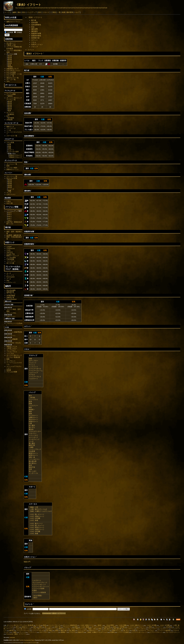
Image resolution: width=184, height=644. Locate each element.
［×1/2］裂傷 (33, 520)
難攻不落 (32, 467)
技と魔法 (32, 425)
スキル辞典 (10, 143)
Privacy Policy (26, 643)
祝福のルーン (33, 421)
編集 (14, 12)
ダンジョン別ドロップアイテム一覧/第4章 (20, 625)
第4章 (10, 61)
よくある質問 (11, 258)
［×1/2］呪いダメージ (36, 514)
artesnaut (12, 638)
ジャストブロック (35, 449)
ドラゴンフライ (12, 352)
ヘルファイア (33, 373)
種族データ (10, 127)
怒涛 (30, 402)
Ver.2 (10, 218)
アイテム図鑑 (11, 94)
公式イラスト (11, 194)
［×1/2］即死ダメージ (36, 527)
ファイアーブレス (35, 377)
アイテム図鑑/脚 (12, 339)
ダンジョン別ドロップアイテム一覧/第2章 (14, 356)
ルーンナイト (11, 336)
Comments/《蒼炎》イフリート (54, 613)
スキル (34, 42)
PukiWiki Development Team (27, 640)
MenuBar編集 (11, 290)
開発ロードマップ (13, 256)
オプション (10, 112)
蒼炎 (30, 465)
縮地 (30, 413)
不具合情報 (10, 259)
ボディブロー (33, 361)
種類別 (10, 96)
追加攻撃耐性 (36, 25)
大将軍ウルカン (12, 348)
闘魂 (30, 404)
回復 (10, 146)
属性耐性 (34, 31)
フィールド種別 (12, 168)
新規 (54, 12)
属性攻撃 (34, 29)
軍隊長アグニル (12, 346)
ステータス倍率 (13, 152)
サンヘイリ (10, 275)
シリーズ (11, 189)
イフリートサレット (39, 584)
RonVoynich (11, 277)
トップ (7, 12)
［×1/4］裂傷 (33, 533)
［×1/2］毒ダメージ (36, 523)
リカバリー (33, 433)
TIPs (8, 81)
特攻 (33, 27)
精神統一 (32, 409)
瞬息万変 (32, 445)
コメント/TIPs (11, 313)
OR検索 (18, 32)
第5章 (10, 63)
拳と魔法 (32, 443)
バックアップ (32, 12)
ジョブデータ (11, 128)
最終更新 (70, 12)
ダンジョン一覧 (12, 164)
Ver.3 (10, 216)
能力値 (34, 20)
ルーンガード (33, 437)
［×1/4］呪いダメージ (36, 525)
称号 (8, 116)
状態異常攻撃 (36, 33)
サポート (11, 150)
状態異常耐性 (36, 36)
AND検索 (9, 32)
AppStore (10, 252)
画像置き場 (10, 297)
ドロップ (34, 47)
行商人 (9, 201)
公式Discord (11, 248)
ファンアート (11, 261)
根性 (30, 408)
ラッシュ (32, 365)
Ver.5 (10, 213)
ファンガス (10, 354)
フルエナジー (33, 406)
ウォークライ (33, 400)
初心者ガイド (11, 43)
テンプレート (11, 294)
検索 (64, 12)
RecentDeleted (11, 299)
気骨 (30, 469)
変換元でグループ (16, 155)
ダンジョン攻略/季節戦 (14, 332)
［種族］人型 (33, 507)
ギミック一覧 (11, 80)
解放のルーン (33, 453)
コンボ (31, 441)
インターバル (33, 473)
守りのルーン (33, 415)
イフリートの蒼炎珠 (39, 592)
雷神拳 (9, 370)
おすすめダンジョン (13, 70)
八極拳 (31, 447)
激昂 (30, 411)
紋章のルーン (33, 455)
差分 (24, 12)
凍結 (19, 12)
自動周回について (13, 69)
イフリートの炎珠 (38, 588)
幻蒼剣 (34, 590)
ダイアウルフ (11, 350)
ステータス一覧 (12, 136)
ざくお (9, 279)
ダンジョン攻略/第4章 (70, 625)
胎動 (8, 359)
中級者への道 (11, 45)
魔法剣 (31, 429)
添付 (40, 12)
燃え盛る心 (33, 463)
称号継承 (11, 118)
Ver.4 (10, 215)
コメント (31, 50)
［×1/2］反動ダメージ (36, 516)
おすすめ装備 (11, 72)
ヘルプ (77, 12)
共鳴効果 (10, 120)
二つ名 (9, 130)
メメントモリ (33, 435)
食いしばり (33, 471)
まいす (9, 273)
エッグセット (11, 361)
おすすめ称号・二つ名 (14, 74)
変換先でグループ (16, 157)
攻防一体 (32, 457)
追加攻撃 (34, 22)
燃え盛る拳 (33, 461)
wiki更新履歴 (11, 296)
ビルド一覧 (10, 76)
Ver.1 (10, 220)
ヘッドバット (33, 367)
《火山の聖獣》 (37, 596)
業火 (30, 396)
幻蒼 (30, 423)
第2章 (10, 58)
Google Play (11, 254)
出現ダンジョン (37, 44)
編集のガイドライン (13, 22)
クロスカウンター (35, 431)
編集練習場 (10, 292)
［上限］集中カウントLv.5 (38, 509)
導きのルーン (33, 419)
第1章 (10, 56)
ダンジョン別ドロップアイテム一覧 (14, 99)
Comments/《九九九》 (14, 343)
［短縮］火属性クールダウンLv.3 (40, 511)
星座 (10, 65)
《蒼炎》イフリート (28, 5)
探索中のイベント (13, 169)
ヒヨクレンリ (11, 282)
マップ (9, 193)
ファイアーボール (35, 369)
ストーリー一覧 (12, 176)
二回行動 (32, 398)
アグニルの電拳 (12, 372)
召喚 (10, 148)
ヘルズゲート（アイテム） (146, 631)
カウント (34, 40)
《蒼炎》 (35, 598)
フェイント (33, 363)
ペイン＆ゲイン (34, 459)
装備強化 (11, 114)
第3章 (10, 60)
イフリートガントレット (41, 586)
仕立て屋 (10, 203)
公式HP (9, 247)
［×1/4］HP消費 (34, 531)
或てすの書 (10, 263)
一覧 (59, 12)
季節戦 (10, 67)
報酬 (10, 191)
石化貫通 (32, 451)
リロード (46, 12)
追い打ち (32, 427)
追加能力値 (35, 38)
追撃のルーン (33, 417)
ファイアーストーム (36, 371)
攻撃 (30, 359)
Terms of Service (33, 643)
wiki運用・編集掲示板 (14, 235)
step (8, 281)
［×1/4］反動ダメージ (36, 529)
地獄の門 (27, 562)
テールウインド (34, 439)
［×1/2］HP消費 (34, 518)
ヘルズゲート (33, 379)
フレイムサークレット (40, 582)
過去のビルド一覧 (13, 78)
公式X (9, 250)
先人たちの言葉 (12, 178)
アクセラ (32, 375)
